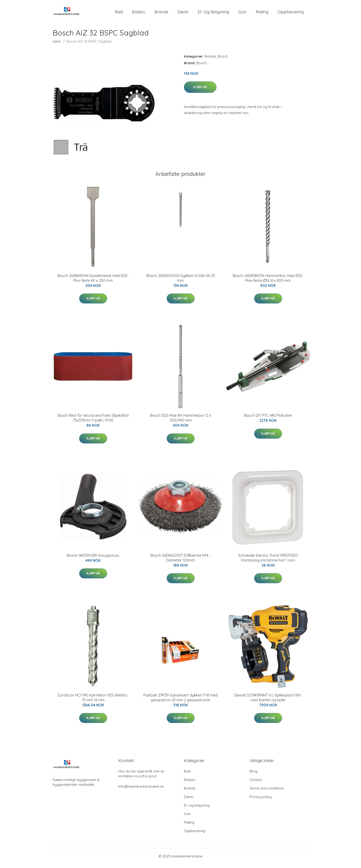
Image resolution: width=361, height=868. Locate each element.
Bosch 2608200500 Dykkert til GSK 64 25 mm (181, 282)
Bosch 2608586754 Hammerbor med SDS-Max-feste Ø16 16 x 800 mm (268, 282)
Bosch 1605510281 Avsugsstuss (93, 559)
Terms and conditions (267, 792)
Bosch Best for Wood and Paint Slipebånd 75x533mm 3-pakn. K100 (93, 422)
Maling (262, 14)
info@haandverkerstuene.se (141, 790)
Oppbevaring (291, 14)
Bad (119, 14)
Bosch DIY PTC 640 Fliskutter (268, 419)
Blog (253, 775)
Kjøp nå (200, 91)
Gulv (242, 14)
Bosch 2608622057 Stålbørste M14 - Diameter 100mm (180, 562)
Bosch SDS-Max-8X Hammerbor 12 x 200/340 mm (181, 422)
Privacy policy (261, 801)
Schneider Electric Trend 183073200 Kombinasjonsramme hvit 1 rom (268, 562)
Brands (161, 14)
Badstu (139, 14)
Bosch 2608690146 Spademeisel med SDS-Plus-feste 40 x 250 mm (93, 282)
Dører (183, 14)
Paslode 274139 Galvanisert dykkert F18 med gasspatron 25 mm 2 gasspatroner (180, 701)
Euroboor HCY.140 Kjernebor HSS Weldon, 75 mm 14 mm (93, 701)
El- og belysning (213, 14)
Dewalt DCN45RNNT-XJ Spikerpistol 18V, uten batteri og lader (268, 701)
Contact (256, 784)
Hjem (57, 45)
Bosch (223, 60)
